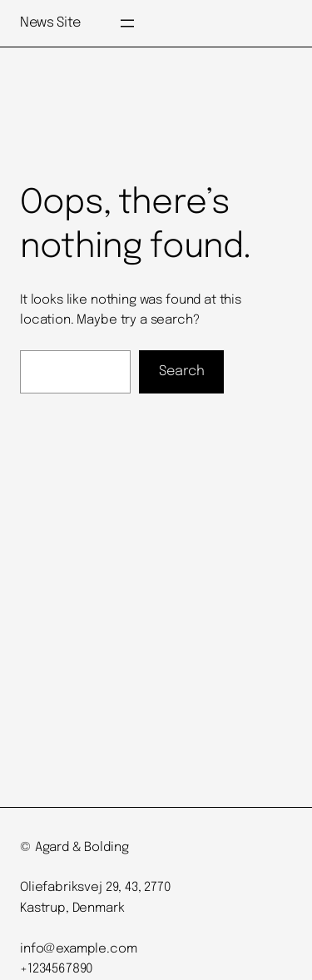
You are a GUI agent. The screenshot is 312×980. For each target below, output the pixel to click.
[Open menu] (127, 23)
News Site (50, 23)
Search (182, 371)
